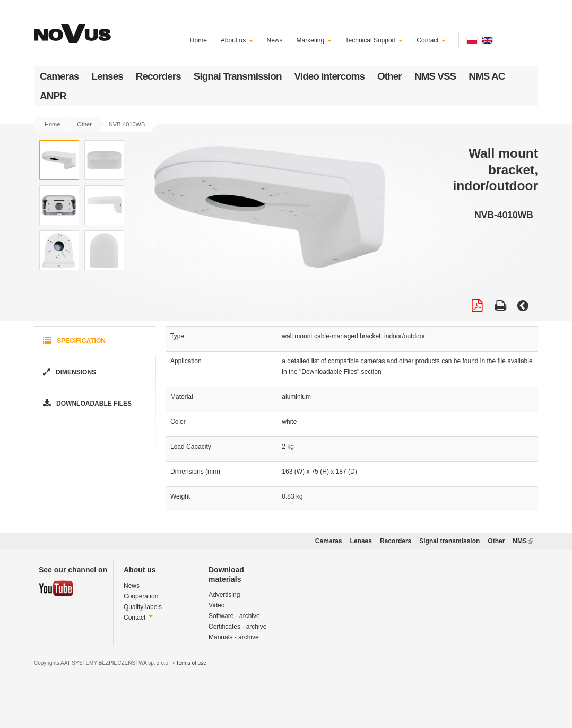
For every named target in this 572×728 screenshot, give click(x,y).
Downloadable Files (86, 404)
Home (198, 40)
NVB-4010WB (127, 124)
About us (237, 40)
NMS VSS (435, 76)
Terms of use (191, 663)
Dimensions (68, 372)
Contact (431, 40)
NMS (523, 541)
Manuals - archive (234, 637)
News (275, 40)
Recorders (158, 76)
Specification (73, 341)
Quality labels (143, 607)
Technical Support (374, 40)
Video (216, 605)
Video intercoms (330, 76)
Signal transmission (449, 541)
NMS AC (487, 76)
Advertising (224, 595)
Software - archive (234, 616)
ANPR (53, 96)
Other (389, 76)
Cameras (59, 76)
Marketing (314, 40)
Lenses (107, 76)
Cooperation (141, 596)
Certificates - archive (237, 627)
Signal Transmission (238, 76)
